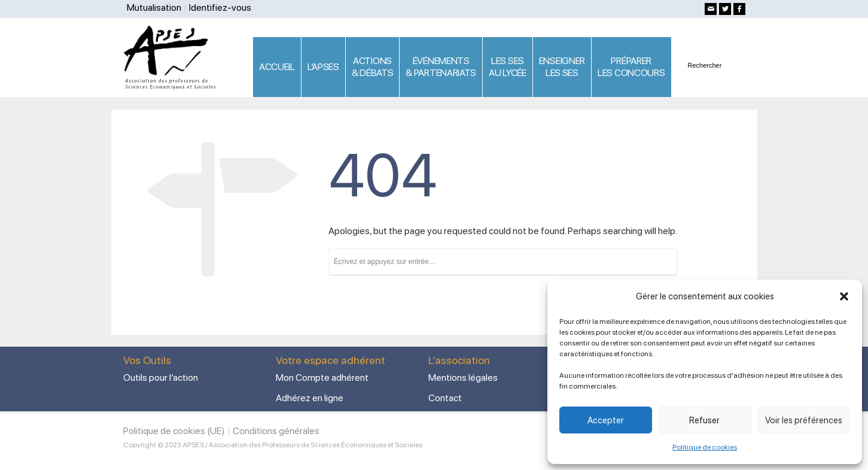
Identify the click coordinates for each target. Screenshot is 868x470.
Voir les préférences (804, 420)
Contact (445, 398)
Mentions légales (463, 377)
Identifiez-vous (220, 7)
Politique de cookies (705, 447)
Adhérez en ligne (310, 398)
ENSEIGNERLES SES (562, 67)
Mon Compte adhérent (322, 377)
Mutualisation (154, 7)
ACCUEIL (277, 67)
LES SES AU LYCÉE (508, 67)
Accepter (606, 420)
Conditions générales (276, 431)
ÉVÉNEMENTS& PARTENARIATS (441, 67)
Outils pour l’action (161, 377)
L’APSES (323, 67)
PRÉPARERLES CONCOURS (631, 67)
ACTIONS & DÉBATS (373, 67)
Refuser (704, 420)
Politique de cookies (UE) (174, 431)
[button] (844, 296)
